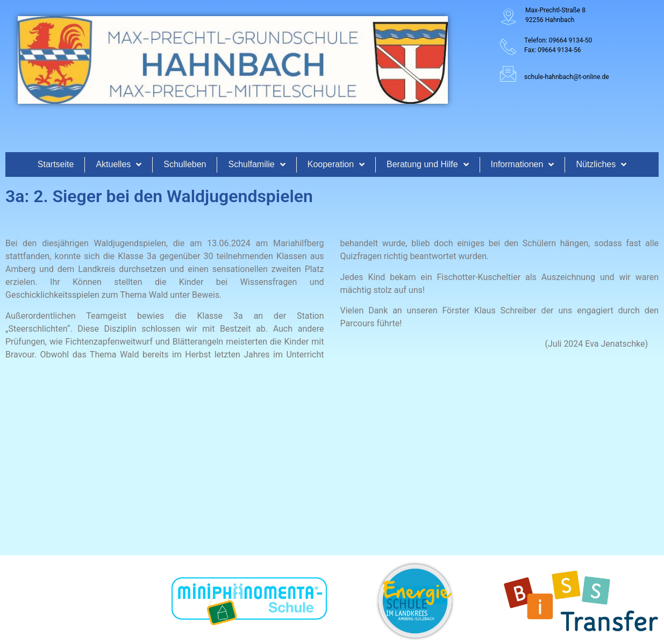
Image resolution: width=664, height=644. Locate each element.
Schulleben (185, 164)
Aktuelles (119, 164)
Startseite (56, 164)
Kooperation (336, 164)
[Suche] (429, 552)
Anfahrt (529, 550)
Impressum (576, 550)
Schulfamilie (256, 164)
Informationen (523, 164)
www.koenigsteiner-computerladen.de (426, 631)
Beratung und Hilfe (428, 164)
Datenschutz (629, 550)
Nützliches (601, 164)
